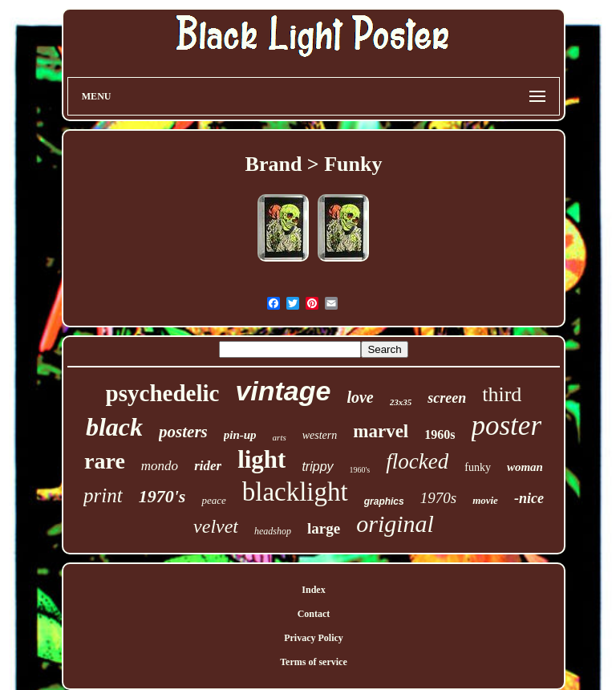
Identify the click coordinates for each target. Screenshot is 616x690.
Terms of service (314, 662)
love (360, 397)
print (103, 495)
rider (208, 466)
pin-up (240, 435)
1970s (438, 498)
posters (183, 432)
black (114, 427)
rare (105, 461)
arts (280, 437)
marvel (381, 431)
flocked (417, 461)
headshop (273, 531)
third (502, 394)
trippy (317, 467)
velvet (216, 526)
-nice (529, 498)
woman (525, 467)
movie (485, 500)
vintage (283, 391)
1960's (360, 470)
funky (478, 467)
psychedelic (163, 393)
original (395, 524)
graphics (384, 501)
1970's (162, 496)
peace (213, 500)
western (320, 435)
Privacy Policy (314, 638)
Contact (314, 614)
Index (313, 590)
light (261, 459)
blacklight (295, 492)
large (324, 528)
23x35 (401, 402)
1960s (440, 434)
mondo (160, 466)
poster (507, 426)
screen (447, 398)
